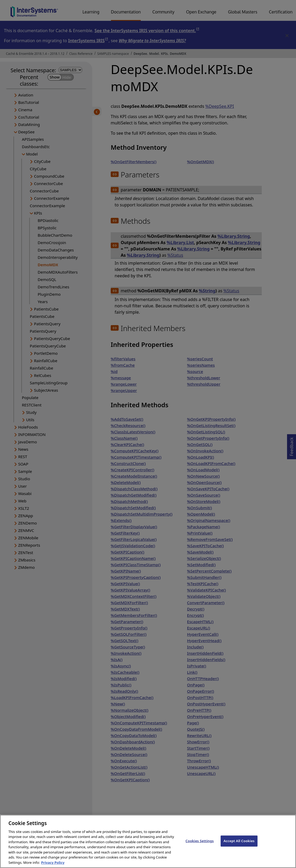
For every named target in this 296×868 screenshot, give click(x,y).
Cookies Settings (200, 846)
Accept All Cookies (239, 846)
